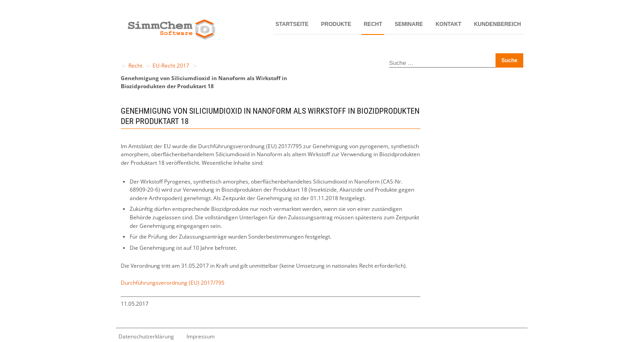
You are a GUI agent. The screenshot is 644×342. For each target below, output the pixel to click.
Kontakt (449, 24)
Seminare (409, 24)
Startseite (292, 24)
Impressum (201, 336)
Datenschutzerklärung (146, 336)
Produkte (336, 24)
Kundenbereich (498, 24)
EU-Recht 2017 (171, 66)
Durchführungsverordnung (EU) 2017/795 (173, 283)
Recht (373, 24)
